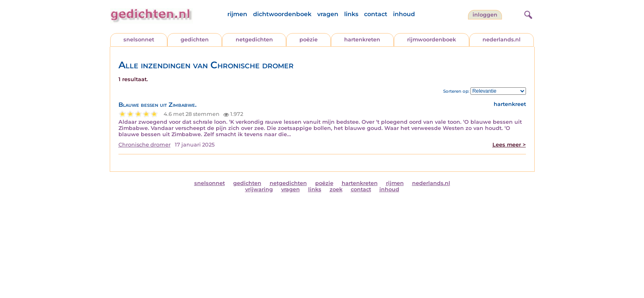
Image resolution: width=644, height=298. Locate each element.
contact (376, 14)
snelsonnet (139, 40)
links (351, 14)
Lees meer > (509, 145)
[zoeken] (527, 14)
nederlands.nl (502, 40)
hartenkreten (362, 40)
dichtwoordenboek (282, 14)
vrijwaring (259, 189)
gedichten (195, 40)
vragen (328, 14)
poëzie (309, 40)
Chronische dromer (145, 145)
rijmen (237, 14)
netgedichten (254, 40)
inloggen (485, 15)
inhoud (404, 14)
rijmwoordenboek (432, 40)
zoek (336, 189)
